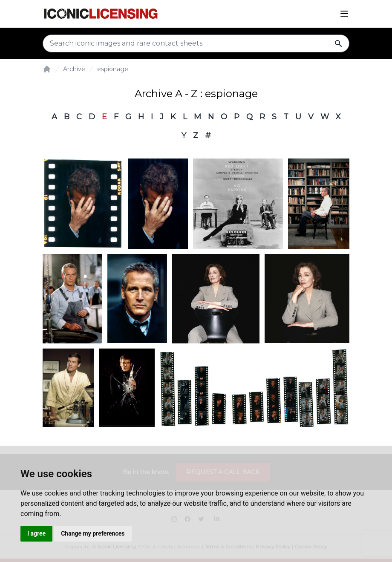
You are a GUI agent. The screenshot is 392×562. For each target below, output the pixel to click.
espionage (113, 69)
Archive (74, 69)
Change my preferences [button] (93, 533)
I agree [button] (36, 533)
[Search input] (196, 43)
